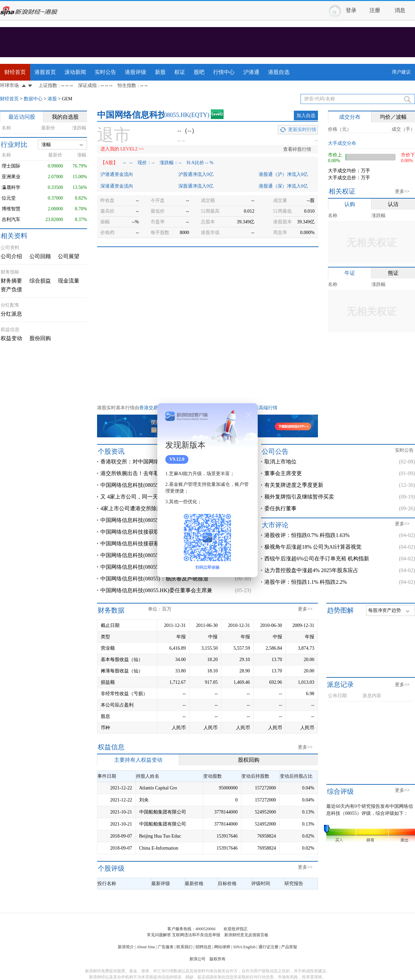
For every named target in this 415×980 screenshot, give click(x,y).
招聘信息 (203, 947)
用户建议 (401, 72)
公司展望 (69, 256)
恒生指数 (127, 85)
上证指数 (48, 85)
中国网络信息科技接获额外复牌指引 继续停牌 (155, 543)
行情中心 (224, 72)
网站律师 (222, 947)
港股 (52, 99)
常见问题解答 (159, 935)
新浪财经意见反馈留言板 (246, 935)
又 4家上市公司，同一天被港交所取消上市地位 (156, 497)
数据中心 (33, 99)
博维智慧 (11, 209)
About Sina (146, 947)
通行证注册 (268, 947)
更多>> (402, 191)
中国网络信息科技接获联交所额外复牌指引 (151, 532)
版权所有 (218, 959)
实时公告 (105, 72)
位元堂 (9, 198)
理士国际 (11, 166)
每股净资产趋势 (385, 610)
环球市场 (9, 85)
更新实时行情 (302, 130)
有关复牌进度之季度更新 (294, 485)
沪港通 (251, 72)
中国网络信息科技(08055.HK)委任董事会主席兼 (156, 590)
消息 (400, 10)
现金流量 (69, 281)
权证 (180, 72)
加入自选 (306, 116)
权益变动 (11, 338)
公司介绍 (11, 256)
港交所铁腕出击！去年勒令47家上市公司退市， (157, 473)
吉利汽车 (11, 220)
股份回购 (40, 338)
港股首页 (45, 72)
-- (124, 163)
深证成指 (87, 85)
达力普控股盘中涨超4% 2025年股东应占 (311, 570)
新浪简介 (126, 947)
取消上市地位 (280, 462)
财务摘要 (11, 281)
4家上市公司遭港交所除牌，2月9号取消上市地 (155, 508)
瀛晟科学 (11, 187)
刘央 (144, 800)
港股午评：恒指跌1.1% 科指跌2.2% (306, 582)
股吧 (199, 72)
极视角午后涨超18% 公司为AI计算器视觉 (313, 547)
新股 (160, 72)
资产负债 (11, 289)
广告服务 (166, 947)
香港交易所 (151, 408)
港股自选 (279, 72)
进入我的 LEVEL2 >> (122, 149)
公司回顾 (40, 256)
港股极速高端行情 (259, 408)
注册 (375, 10)
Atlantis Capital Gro (158, 788)
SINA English (244, 947)
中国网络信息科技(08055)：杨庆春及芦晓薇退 (154, 579)
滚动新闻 (75, 72)
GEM (67, 99)
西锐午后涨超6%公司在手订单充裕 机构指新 (317, 559)
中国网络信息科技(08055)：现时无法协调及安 (154, 567)
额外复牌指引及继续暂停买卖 (299, 497)
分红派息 (11, 314)
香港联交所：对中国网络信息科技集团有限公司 (157, 462)
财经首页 (15, 72)
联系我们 (184, 947)
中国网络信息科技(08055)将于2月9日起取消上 (154, 485)
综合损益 (40, 281)
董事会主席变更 (283, 473)
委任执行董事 (280, 508)
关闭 (249, 415)
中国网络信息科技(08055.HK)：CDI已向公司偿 (155, 555)
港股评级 (136, 72)
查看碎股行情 (297, 149)
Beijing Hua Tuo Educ (160, 836)
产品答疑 (289, 947)
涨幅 (46, 145)
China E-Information (159, 848)
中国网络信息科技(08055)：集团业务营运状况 (154, 520)
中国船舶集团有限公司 (163, 812)
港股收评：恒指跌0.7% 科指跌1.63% (307, 535)
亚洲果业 (11, 177)
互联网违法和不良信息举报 (196, 935)
